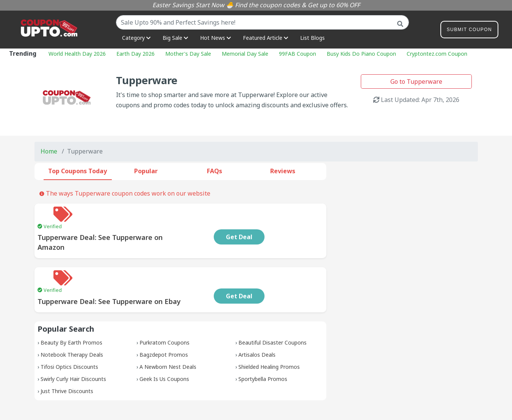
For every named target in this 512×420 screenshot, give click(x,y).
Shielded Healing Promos (269, 336)
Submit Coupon (469, 31)
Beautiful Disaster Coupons (272, 312)
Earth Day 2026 (135, 54)
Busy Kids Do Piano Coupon (361, 54)
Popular (146, 171)
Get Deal (289, 222)
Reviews (283, 171)
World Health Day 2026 (77, 54)
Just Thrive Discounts (67, 361)
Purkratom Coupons (164, 312)
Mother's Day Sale (188, 54)
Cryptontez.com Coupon (437, 54)
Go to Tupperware (416, 81)
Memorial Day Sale (245, 54)
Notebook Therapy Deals (72, 324)
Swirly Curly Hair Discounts (73, 349)
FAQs (215, 171)
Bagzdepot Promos (164, 324)
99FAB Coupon (297, 54)
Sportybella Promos (263, 349)
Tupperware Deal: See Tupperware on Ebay (158, 271)
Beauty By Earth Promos (71, 312)
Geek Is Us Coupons (164, 349)
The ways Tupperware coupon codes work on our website (125, 193)
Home (49, 151)
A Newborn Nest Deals (168, 336)
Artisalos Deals (257, 324)
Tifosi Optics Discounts (69, 336)
